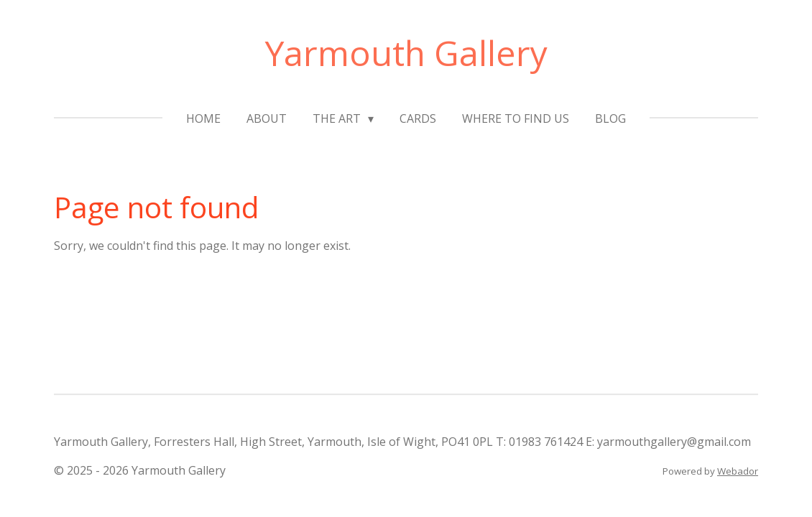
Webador (738, 471)
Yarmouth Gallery (406, 53)
